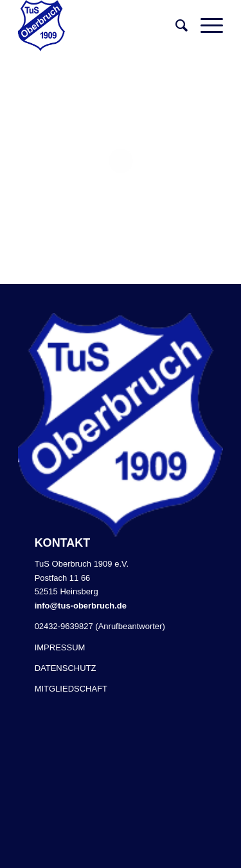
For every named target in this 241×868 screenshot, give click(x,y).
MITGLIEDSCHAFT (71, 689)
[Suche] (175, 26)
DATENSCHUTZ (66, 668)
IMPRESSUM (60, 647)
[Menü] (205, 26)
